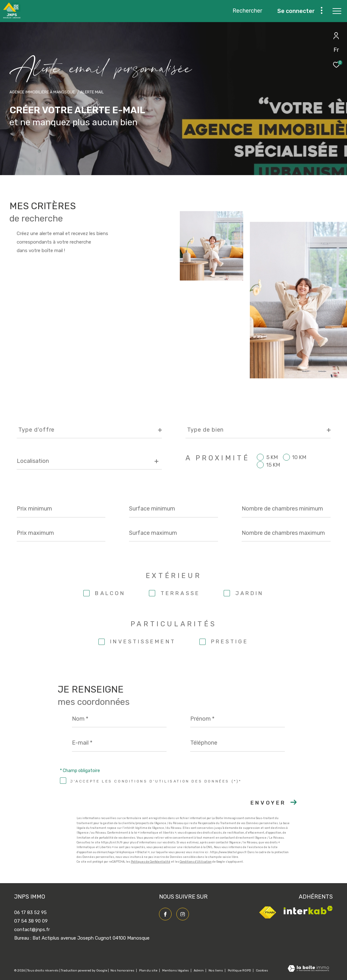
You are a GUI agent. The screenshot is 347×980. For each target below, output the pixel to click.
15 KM (273, 465)
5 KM (272, 457)
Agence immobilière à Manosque (42, 92)
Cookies (262, 971)
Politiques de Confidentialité (151, 862)
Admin (199, 971)
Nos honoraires (123, 971)
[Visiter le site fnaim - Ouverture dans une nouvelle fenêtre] (268, 918)
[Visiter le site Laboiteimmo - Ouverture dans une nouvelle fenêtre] (308, 969)
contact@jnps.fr (32, 930)
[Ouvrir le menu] (337, 11)
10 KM (299, 457)
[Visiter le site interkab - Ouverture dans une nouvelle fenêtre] (308, 913)
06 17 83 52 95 (30, 912)
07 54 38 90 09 (31, 921)
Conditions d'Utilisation (196, 862)
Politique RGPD (239, 971)
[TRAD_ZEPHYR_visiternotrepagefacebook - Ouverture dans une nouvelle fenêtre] (165, 914)
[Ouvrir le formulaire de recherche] (252, 11)
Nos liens (216, 971)
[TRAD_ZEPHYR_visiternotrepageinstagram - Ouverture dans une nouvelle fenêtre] (183, 914)
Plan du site (149, 971)
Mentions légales (176, 971)
